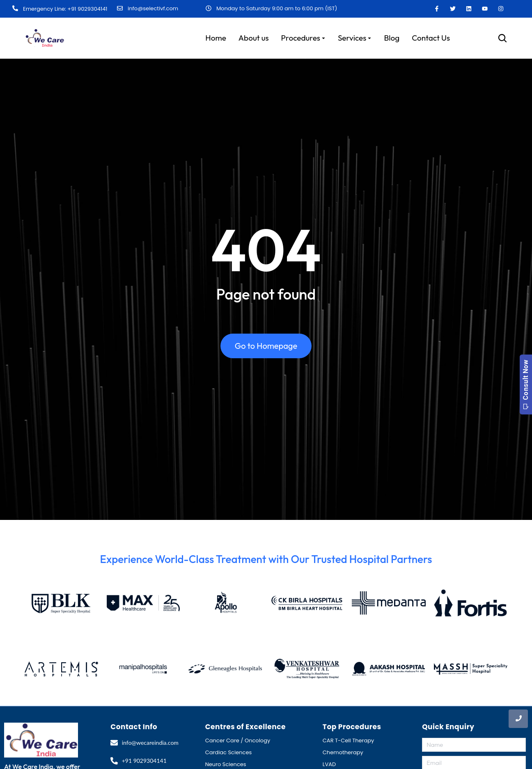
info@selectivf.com (153, 8)
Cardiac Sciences (229, 752)
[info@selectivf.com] (120, 9)
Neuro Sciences (226, 764)
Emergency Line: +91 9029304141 (65, 9)
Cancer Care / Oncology (238, 740)
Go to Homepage (266, 346)
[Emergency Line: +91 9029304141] (15, 9)
